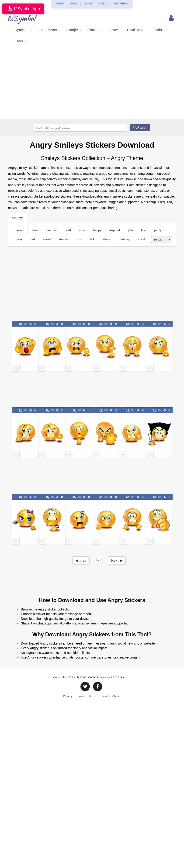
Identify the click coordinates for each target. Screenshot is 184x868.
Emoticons (49, 30)
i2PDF (60, 3)
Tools (159, 30)
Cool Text (137, 30)
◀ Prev (81, 560)
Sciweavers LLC (106, 677)
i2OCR (88, 3)
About (116, 696)
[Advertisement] (92, 84)
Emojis (74, 30)
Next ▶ (117, 560)
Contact (104, 696)
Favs (21, 41)
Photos (95, 30)
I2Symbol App (23, 9)
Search (140, 128)
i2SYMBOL (121, 3)
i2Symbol (17, 18)
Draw (115, 30)
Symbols (24, 30)
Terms (93, 696)
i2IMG (74, 3)
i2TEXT (103, 3)
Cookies (81, 696)
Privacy (68, 696)
